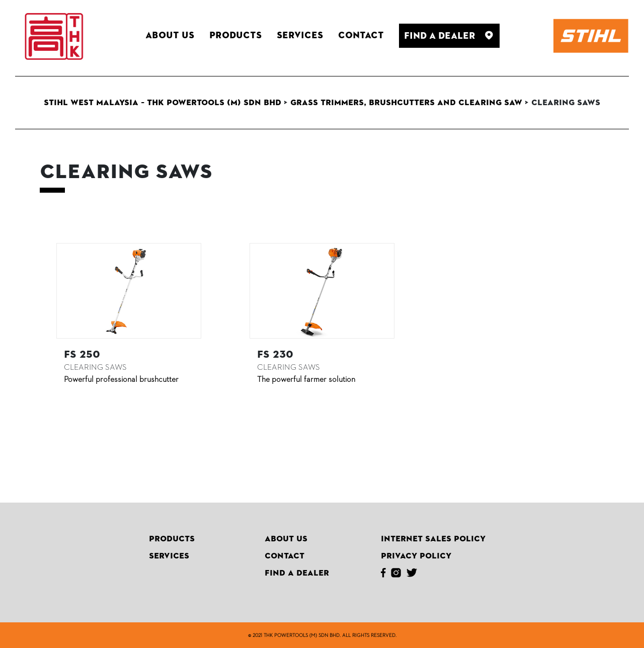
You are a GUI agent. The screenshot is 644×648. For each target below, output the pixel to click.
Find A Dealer (297, 573)
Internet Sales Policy (433, 539)
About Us (286, 539)
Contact (285, 556)
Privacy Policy (416, 556)
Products (172, 539)
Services (169, 556)
